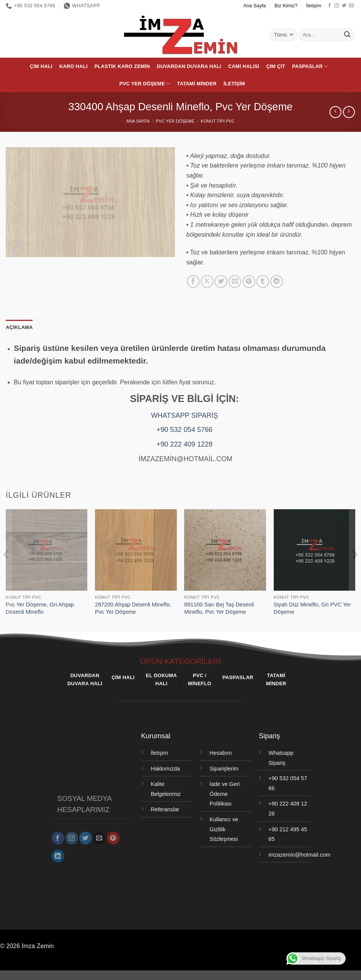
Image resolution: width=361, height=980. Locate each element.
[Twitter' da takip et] (344, 6)
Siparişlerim (224, 769)
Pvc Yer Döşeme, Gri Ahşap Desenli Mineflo (40, 608)
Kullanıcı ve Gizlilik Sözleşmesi (224, 829)
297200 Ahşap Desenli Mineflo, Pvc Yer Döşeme (133, 608)
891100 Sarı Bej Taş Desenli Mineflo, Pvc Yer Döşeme (219, 608)
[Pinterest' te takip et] (113, 835)
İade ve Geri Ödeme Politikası (225, 794)
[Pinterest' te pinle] (249, 282)
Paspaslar (310, 66)
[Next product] (335, 112)
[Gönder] (347, 35)
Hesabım (221, 753)
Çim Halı (41, 66)
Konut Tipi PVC (218, 121)
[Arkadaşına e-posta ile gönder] (235, 282)
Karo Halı (73, 66)
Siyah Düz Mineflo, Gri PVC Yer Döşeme (313, 608)
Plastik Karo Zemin (122, 66)
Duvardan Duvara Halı (189, 66)
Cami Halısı (244, 66)
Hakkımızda (165, 769)
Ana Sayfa (255, 6)
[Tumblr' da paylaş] (263, 282)
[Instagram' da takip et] (337, 6)
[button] (16, 248)
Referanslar (165, 809)
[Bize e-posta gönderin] (351, 6)
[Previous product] (349, 112)
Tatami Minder (197, 84)
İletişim (314, 6)
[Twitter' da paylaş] (221, 282)
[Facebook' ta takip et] (329, 6)
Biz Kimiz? (286, 6)
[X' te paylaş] (207, 282)
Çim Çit (275, 66)
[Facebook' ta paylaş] (193, 282)
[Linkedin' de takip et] (58, 853)
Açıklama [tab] (19, 327)
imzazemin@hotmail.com (299, 855)
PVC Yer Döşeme (145, 84)
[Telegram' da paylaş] (277, 282)
